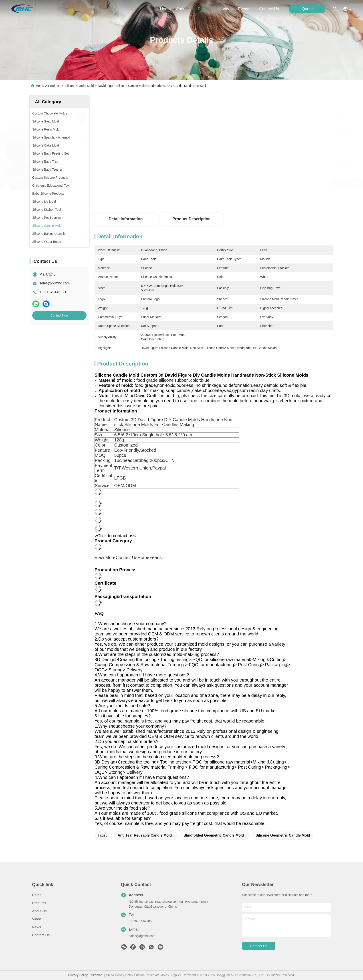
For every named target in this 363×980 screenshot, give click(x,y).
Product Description (192, 219)
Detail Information (126, 219)
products (207, 9)
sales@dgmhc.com (54, 283)
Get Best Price (254, 183)
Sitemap (97, 975)
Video (37, 919)
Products (54, 86)
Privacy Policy (78, 975)
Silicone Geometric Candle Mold (283, 835)
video (228, 9)
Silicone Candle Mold (79, 86)
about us (184, 9)
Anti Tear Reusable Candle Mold (145, 835)
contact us (269, 9)
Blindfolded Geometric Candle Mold (214, 835)
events (246, 9)
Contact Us (41, 935)
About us (39, 911)
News (36, 927)
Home (165, 9)
